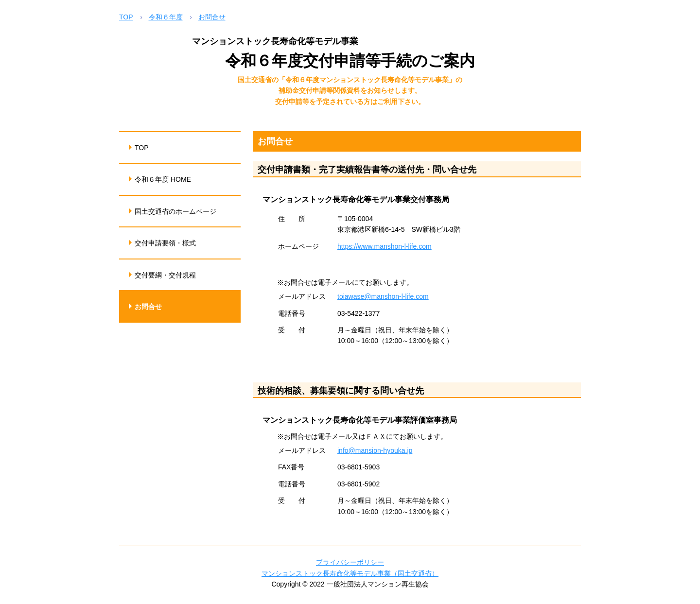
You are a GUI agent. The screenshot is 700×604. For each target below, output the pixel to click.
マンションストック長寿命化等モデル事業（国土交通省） (350, 573)
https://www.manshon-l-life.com (385, 246)
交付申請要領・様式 (165, 243)
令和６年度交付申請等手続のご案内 (350, 61)
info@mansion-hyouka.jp (375, 450)
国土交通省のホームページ (175, 211)
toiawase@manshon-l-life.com (383, 296)
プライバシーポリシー (350, 562)
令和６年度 (166, 17)
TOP (126, 17)
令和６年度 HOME (163, 179)
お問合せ (212, 17)
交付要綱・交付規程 (165, 275)
